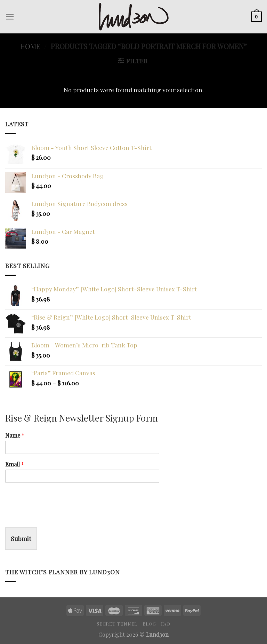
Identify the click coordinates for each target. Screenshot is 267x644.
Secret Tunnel (117, 623)
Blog (149, 623)
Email (15, 464)
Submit (21, 538)
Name (15, 435)
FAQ (166, 623)
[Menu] (10, 17)
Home (30, 46)
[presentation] (58, 516)
